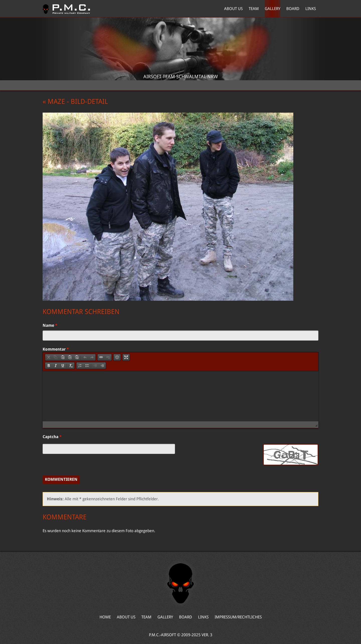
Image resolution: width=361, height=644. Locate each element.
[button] (49, 357)
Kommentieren (61, 479)
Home (66, 9)
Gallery (273, 9)
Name (50, 325)
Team (254, 9)
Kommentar (56, 349)
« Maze (54, 102)
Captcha (52, 437)
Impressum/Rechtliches (238, 617)
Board (293, 9)
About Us (233, 9)
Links (311, 9)
